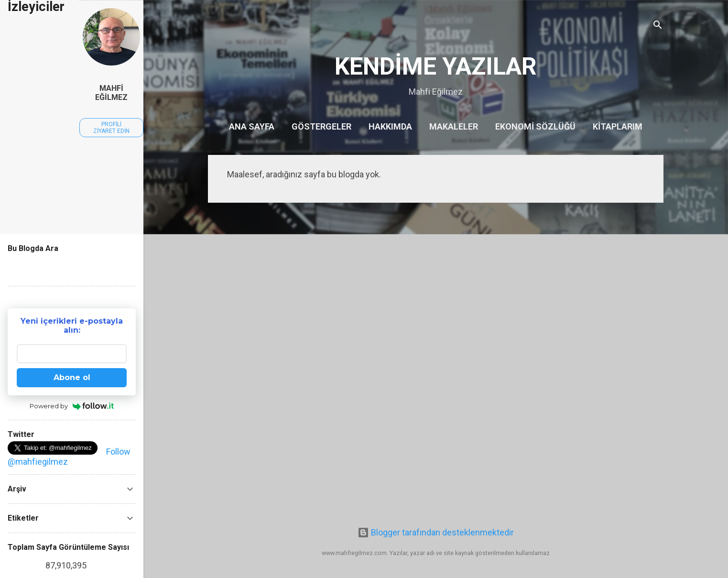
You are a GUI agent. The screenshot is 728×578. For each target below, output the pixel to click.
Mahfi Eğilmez (111, 93)
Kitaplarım (618, 126)
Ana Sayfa (252, 126)
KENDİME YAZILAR (436, 66)
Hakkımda (390, 126)
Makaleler (454, 126)
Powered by (72, 406)
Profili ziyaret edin (111, 128)
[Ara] (658, 26)
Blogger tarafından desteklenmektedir (436, 532)
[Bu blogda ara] (72, 267)
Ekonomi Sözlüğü (535, 126)
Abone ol (72, 377)
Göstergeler (321, 126)
